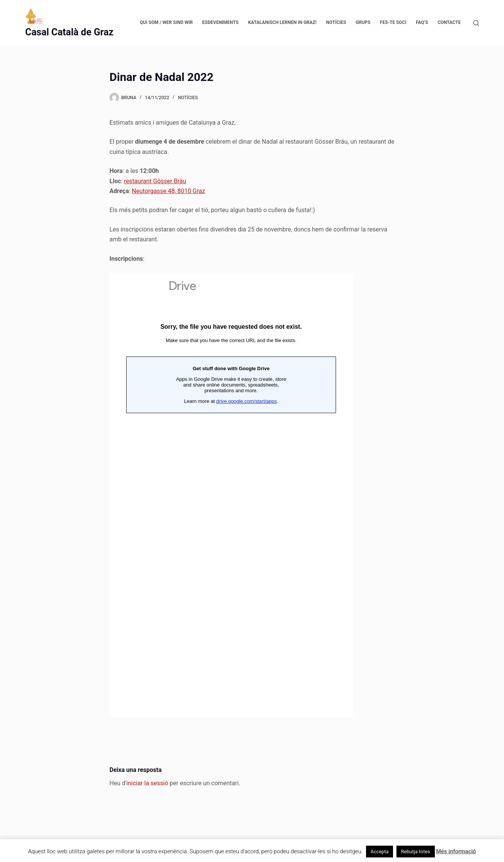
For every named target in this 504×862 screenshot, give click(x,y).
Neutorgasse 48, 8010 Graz (169, 191)
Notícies (336, 22)
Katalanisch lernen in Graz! (282, 22)
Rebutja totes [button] (415, 852)
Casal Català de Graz (69, 32)
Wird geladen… (231, 495)
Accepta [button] (380, 852)
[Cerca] (476, 23)
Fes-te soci (393, 22)
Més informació (456, 851)
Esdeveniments (220, 22)
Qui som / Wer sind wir (166, 22)
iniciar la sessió (147, 783)
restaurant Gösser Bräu (155, 181)
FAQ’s (422, 22)
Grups (363, 22)
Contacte (449, 22)
